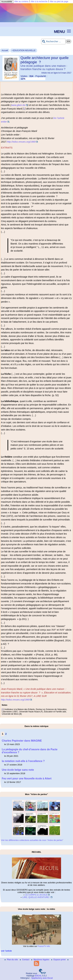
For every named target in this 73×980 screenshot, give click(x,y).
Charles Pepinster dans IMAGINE (22, 741)
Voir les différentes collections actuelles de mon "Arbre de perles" (32, 840)
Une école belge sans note (18, 770)
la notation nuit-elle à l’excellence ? (23, 761)
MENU (59, 31)
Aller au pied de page (59, 1)
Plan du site (12, 960)
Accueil (5, 50)
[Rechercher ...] (53, 42)
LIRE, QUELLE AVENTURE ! (36, 897)
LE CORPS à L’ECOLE (36, 895)
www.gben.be (18, 105)
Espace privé (59, 960)
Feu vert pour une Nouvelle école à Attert (27, 778)
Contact (25, 960)
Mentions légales (41, 960)
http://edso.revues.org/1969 (21, 142)
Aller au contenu (21, 1)
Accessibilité (7, 2)
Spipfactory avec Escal (42, 978)
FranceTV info (44, 946)
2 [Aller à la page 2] (6, 734)
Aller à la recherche (39, 1)
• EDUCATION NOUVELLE (24, 50)
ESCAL (38, 976)
